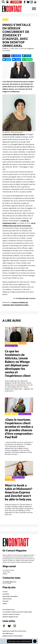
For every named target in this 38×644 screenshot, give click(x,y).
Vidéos (5, 604)
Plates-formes (7, 599)
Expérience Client (11, 346)
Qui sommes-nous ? (9, 610)
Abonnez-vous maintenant (20, 641)
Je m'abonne (16, 2)
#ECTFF (5, 20)
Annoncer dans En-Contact (11, 614)
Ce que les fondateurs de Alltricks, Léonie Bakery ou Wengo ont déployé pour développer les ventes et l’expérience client (18, 363)
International (10, 480)
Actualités (22, 343)
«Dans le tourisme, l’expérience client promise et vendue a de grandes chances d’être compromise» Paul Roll (19, 428)
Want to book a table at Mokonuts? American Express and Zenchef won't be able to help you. (19, 492)
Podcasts (6, 601)
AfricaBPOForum (8, 633)
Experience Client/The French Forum (14, 631)
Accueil (5, 592)
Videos (15, 343)
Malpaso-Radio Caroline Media (13, 636)
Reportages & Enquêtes (10, 596)
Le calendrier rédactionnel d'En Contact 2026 (17, 612)
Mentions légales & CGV (10, 617)
